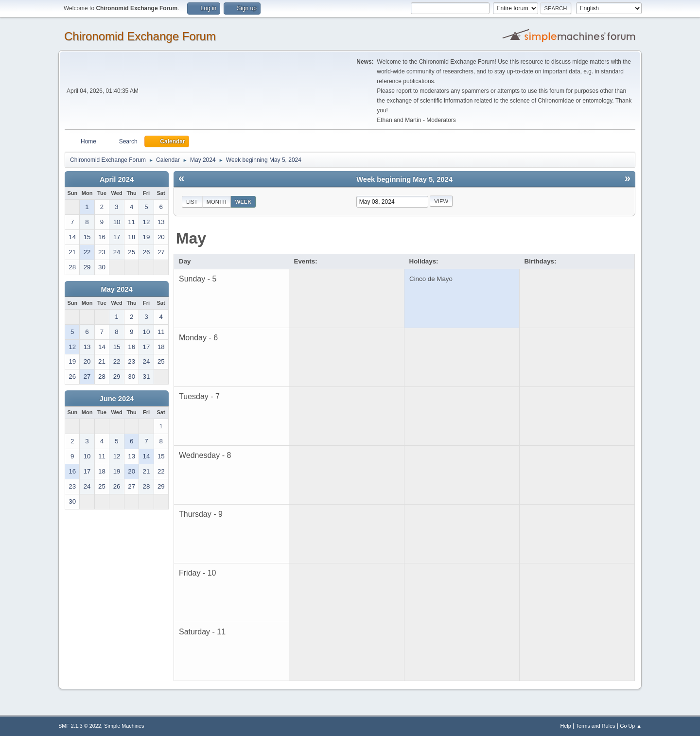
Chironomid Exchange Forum (140, 36)
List (192, 202)
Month (217, 202)
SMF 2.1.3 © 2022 (80, 726)
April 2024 (117, 179)
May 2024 (116, 289)
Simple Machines (124, 726)
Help (566, 726)
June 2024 (117, 399)
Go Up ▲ (631, 726)
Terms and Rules (596, 726)
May (191, 238)
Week (244, 202)
